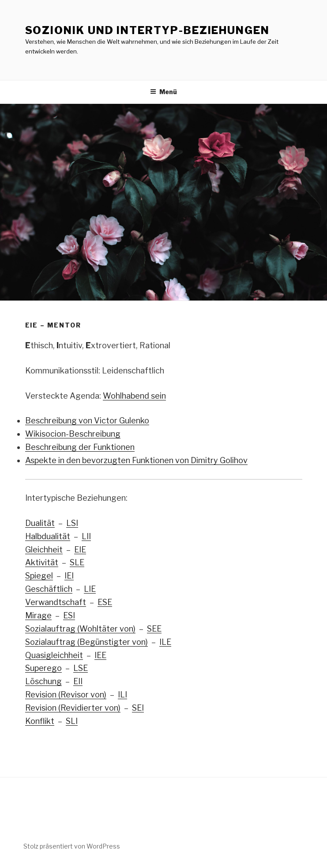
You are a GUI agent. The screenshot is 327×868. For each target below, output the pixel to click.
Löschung (43, 681)
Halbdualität (48, 536)
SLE (77, 562)
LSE (81, 668)
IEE (100, 655)
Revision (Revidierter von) (73, 708)
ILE (165, 642)
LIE (90, 589)
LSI (72, 523)
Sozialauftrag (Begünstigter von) (86, 642)
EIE (80, 550)
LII (86, 536)
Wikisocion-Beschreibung (73, 434)
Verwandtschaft (56, 602)
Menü (163, 92)
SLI (72, 721)
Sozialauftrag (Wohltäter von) (80, 629)
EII (78, 681)
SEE (154, 629)
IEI (69, 576)
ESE (105, 602)
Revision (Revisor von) (66, 695)
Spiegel (39, 576)
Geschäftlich (49, 589)
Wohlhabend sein (134, 396)
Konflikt (40, 721)
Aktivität (42, 562)
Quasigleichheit (54, 655)
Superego (43, 668)
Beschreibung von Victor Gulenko (87, 421)
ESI (69, 615)
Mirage (38, 615)
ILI (122, 695)
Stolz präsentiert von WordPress (72, 846)
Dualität (40, 523)
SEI (138, 708)
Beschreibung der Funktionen (80, 447)
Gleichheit (44, 550)
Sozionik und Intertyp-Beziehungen (147, 30)
